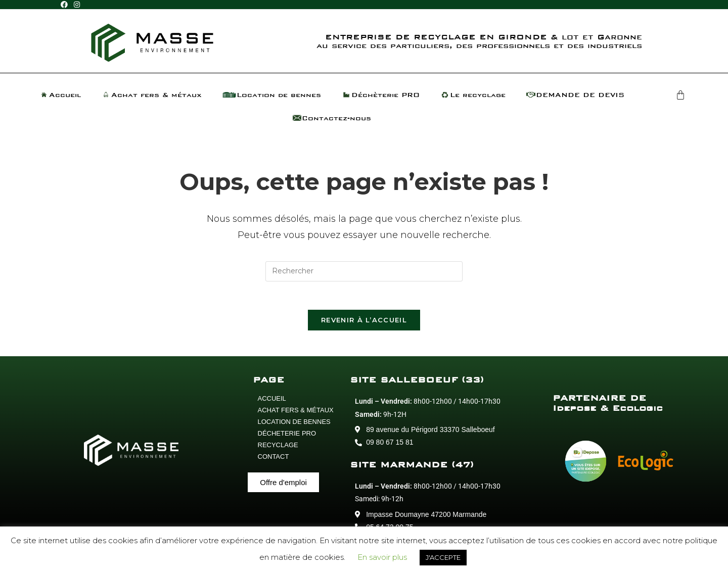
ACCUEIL (272, 401)
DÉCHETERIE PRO (287, 436)
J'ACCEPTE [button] (443, 557)
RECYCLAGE (278, 447)
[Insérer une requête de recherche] (364, 271)
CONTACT (274, 459)
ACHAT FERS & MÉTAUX (296, 413)
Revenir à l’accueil (364, 322)
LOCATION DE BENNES (294, 424)
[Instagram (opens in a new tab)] (77, 5)
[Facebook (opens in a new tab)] (66, 5)
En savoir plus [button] (382, 557)
